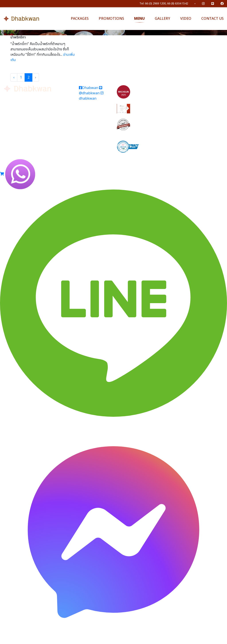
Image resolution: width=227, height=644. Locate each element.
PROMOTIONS (111, 19)
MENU (139, 19)
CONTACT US (212, 19)
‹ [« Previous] (14, 77)
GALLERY (162, 19)
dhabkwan (91, 96)
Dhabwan (89, 88)
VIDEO (186, 19)
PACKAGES (80, 19)
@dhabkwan (91, 91)
